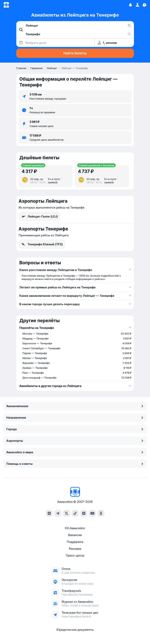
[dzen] (84, 513)
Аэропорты (75, 441)
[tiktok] (75, 513)
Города (75, 429)
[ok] (101, 513)
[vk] (49, 513)
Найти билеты (75, 53)
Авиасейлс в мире (75, 452)
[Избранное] (130, 5)
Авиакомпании (75, 406)
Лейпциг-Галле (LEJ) (39, 216)
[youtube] (92, 513)
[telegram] (58, 513)
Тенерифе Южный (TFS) (42, 244)
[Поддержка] (145, 5)
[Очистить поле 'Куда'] (129, 34)
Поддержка (75, 542)
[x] (66, 513)
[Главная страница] (6, 5)
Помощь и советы (75, 464)
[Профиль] (137, 5)
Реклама (75, 549)
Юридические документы (75, 630)
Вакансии (75, 535)
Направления (75, 418)
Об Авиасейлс (75, 528)
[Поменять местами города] (129, 25)
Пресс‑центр (75, 555)
